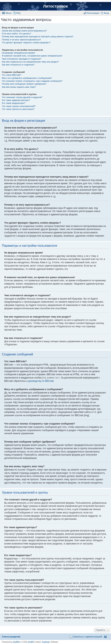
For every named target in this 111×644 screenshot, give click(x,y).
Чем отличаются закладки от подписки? (22, 59)
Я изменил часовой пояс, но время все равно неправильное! (32, 56)
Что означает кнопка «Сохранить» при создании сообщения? (32, 81)
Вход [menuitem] (106, 13)
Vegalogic (46, 642)
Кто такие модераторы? (14, 103)
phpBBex (17, 642)
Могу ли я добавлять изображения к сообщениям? (27, 78)
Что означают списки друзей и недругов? (22, 97)
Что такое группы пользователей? (19, 106)
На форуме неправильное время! (18, 53)
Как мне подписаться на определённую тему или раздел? (30, 62)
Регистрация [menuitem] (93, 13)
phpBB (31, 642)
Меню (9, 13)
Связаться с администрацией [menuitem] (88, 637)
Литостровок (55, 6)
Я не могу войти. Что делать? (17, 34)
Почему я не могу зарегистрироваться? (21, 40)
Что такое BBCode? (12, 75)
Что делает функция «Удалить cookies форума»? (26, 43)
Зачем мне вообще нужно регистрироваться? (24, 31)
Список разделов (11, 637)
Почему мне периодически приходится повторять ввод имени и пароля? (38, 36)
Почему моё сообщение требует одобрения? (24, 84)
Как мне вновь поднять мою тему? (19, 87)
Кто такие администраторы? (16, 100)
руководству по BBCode (41, 381)
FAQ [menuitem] (18, 13)
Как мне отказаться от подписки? (18, 65)
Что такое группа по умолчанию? (18, 109)
